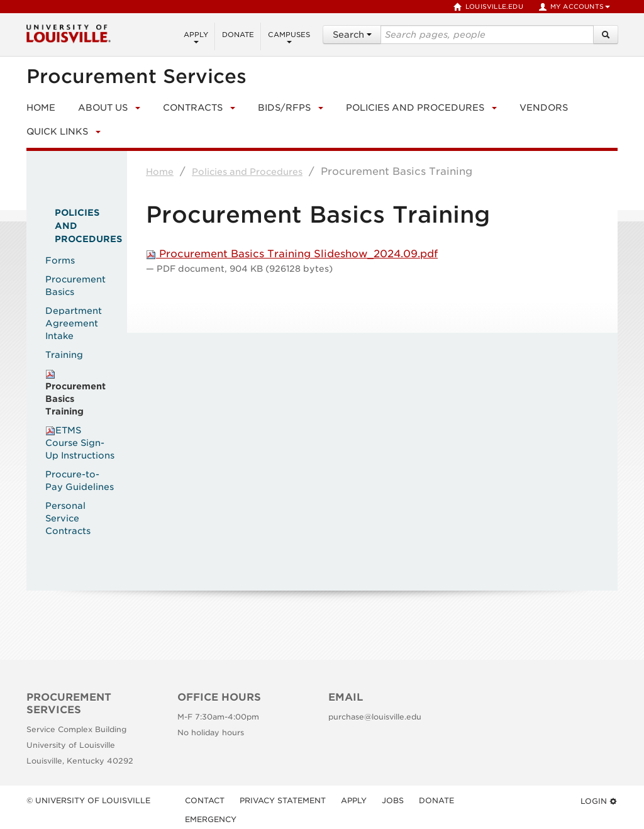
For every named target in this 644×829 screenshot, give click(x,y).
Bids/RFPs (284, 108)
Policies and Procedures (415, 108)
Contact (205, 800)
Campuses (289, 37)
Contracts (193, 108)
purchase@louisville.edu (375, 717)
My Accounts (574, 7)
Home (160, 172)
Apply (196, 37)
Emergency (211, 819)
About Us (103, 108)
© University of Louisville (88, 800)
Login (599, 801)
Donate (238, 35)
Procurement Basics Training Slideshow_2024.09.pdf (292, 254)
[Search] (606, 35)
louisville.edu (488, 7)
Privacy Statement (283, 800)
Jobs (393, 800)
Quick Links (57, 131)
